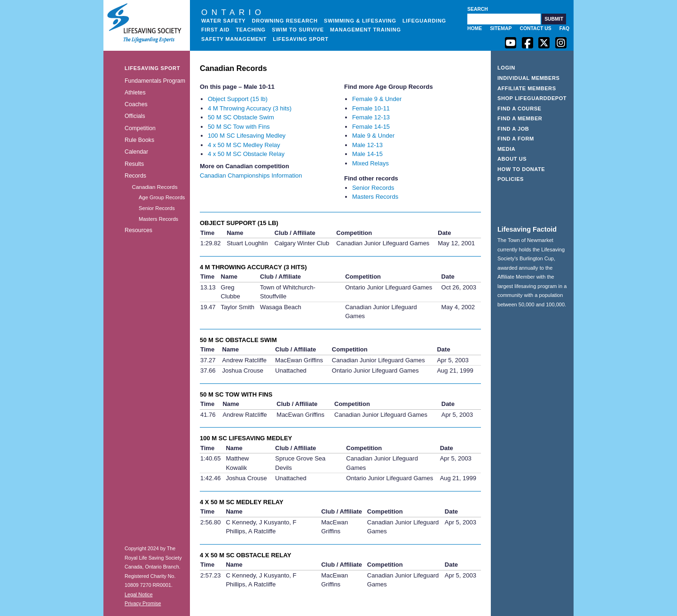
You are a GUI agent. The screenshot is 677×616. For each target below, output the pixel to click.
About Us (512, 159)
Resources (138, 230)
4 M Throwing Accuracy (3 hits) (250, 108)
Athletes (135, 93)
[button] (554, 19)
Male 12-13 (367, 145)
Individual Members (529, 78)
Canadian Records (154, 187)
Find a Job (513, 129)
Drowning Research (285, 21)
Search (478, 9)
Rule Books (139, 140)
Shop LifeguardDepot (532, 98)
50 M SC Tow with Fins (239, 127)
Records (135, 176)
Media (506, 149)
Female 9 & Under (377, 99)
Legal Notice (139, 594)
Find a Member (520, 118)
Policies (511, 179)
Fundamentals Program (155, 81)
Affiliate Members (527, 88)
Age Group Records (162, 197)
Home (475, 28)
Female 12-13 (371, 117)
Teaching (251, 30)
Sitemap (501, 28)
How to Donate (521, 169)
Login (506, 68)
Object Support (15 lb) (238, 99)
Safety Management (234, 39)
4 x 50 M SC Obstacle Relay (246, 154)
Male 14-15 (367, 154)
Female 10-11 (371, 108)
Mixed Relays (370, 163)
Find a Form (516, 139)
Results (134, 164)
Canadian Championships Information (251, 175)
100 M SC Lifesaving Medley (247, 136)
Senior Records (157, 208)
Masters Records (158, 219)
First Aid (215, 30)
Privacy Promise (143, 603)
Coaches (136, 104)
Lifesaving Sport (301, 39)
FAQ (564, 28)
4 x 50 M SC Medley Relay (244, 145)
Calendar (136, 152)
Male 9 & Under (373, 136)
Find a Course (520, 109)
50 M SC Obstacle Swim (241, 117)
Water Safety (223, 21)
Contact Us (535, 28)
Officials (135, 116)
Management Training (366, 30)
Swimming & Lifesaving (360, 21)
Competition (140, 128)
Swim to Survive (298, 30)
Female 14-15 (371, 127)
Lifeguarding (424, 21)
